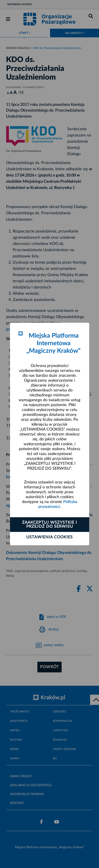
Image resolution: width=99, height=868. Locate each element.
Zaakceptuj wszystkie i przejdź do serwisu (49, 525)
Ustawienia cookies (49, 537)
